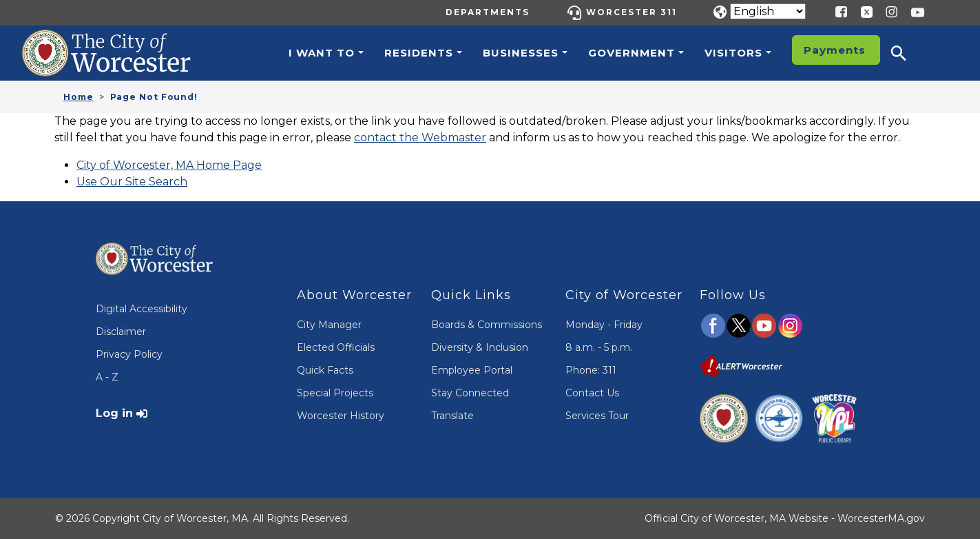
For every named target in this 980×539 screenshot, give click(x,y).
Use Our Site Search (132, 182)
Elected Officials (336, 347)
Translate (452, 416)
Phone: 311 (591, 370)
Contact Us (592, 393)
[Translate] (768, 11)
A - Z (107, 377)
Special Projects (335, 393)
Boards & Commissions (487, 325)
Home (79, 97)
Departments (488, 12)
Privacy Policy (129, 354)
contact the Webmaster (420, 138)
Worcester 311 (632, 12)
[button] (908, 53)
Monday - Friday (604, 325)
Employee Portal (472, 370)
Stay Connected (470, 393)
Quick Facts (325, 370)
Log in (114, 413)
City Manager (329, 325)
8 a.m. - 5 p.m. (599, 347)
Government (632, 53)
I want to (322, 53)
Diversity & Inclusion (480, 347)
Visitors (733, 53)
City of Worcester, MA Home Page (169, 165)
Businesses (521, 53)
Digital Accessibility (142, 309)
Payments (835, 50)
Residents (419, 53)
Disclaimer (121, 332)
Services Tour (597, 416)
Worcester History (341, 416)
